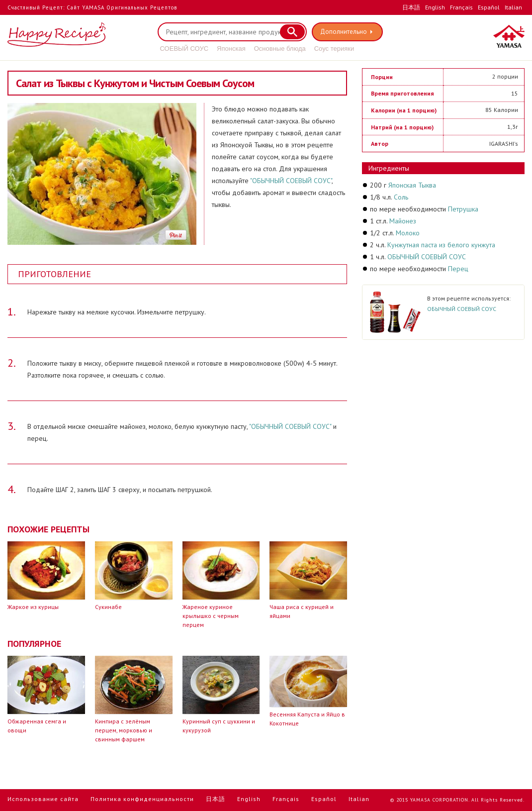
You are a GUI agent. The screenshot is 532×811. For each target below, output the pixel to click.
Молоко (408, 233)
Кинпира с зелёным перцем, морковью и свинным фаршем (124, 730)
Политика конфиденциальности (142, 799)
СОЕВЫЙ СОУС (184, 49)
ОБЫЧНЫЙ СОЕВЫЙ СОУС (427, 257)
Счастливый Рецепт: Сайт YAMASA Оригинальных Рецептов (92, 7)
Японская (231, 49)
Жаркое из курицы (33, 607)
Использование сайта (43, 799)
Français (461, 7)
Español (489, 7)
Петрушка (463, 209)
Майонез (403, 221)
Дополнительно (344, 32)
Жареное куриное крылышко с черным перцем (211, 616)
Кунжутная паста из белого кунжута (441, 245)
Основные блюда (280, 49)
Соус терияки (334, 49)
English (435, 7)
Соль (401, 197)
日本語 (411, 7)
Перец (458, 269)
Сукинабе (108, 607)
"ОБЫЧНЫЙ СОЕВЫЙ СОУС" (291, 181)
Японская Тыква (412, 185)
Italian (513, 7)
